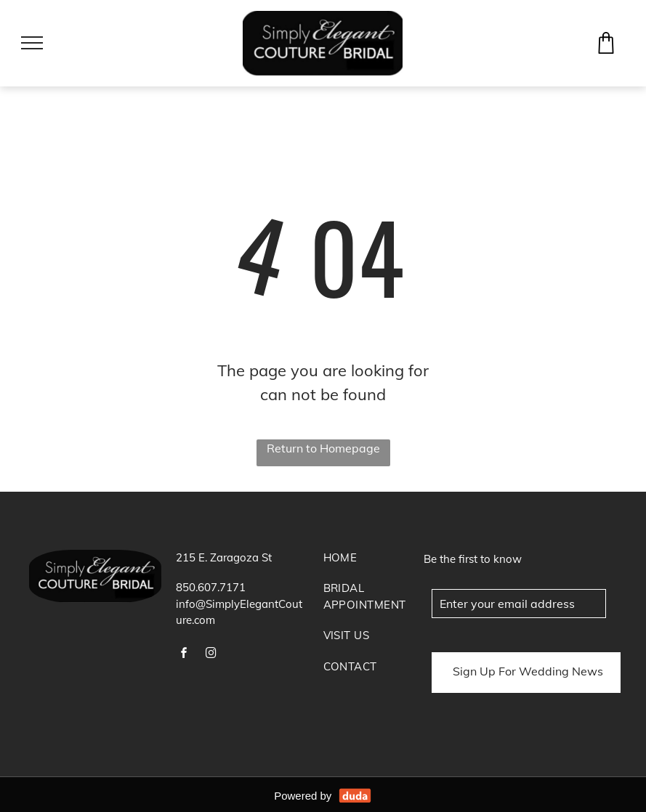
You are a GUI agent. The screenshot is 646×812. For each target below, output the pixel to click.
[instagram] (211, 655)
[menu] (32, 43)
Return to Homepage (323, 448)
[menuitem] (370, 565)
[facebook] (184, 655)
